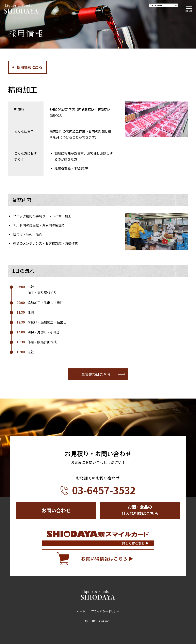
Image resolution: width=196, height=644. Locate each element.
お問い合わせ (56, 510)
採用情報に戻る (30, 67)
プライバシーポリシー (105, 611)
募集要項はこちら (96, 374)
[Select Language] (163, 5)
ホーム (81, 611)
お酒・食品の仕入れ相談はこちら (140, 510)
